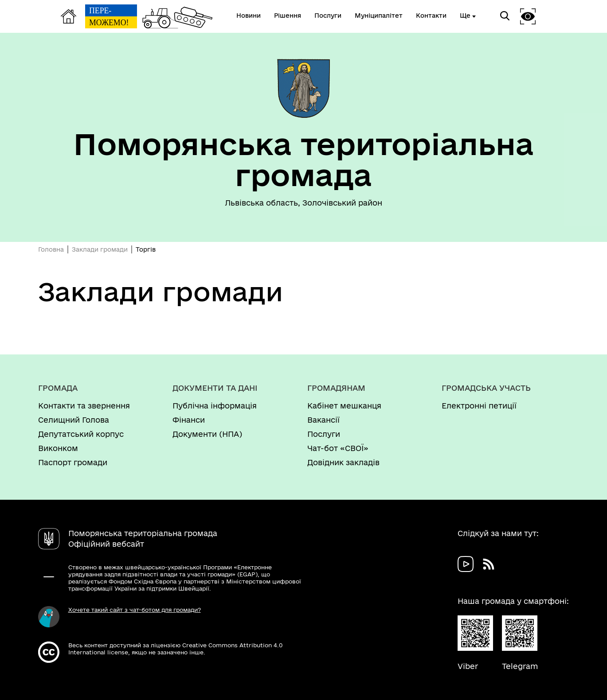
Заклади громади (100, 249)
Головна (51, 249)
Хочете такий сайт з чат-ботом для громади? (135, 610)
